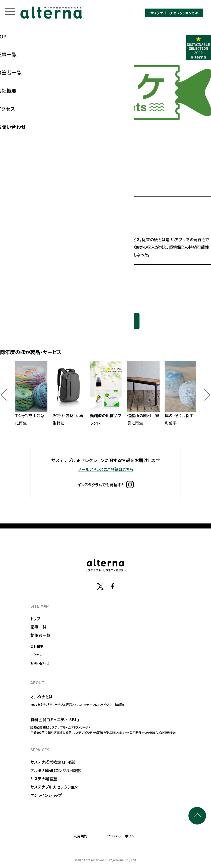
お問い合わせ (40, 663)
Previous (6, 395)
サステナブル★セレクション (54, 787)
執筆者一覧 (40, 635)
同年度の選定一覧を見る (106, 321)
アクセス (36, 655)
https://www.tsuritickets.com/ (54, 274)
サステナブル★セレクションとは (174, 13)
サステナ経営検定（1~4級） (53, 762)
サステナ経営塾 (44, 779)
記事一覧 (38, 627)
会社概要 (37, 646)
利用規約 (81, 836)
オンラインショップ (46, 795)
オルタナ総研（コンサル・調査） (56, 770)
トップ (35, 618)
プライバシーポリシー (122, 836)
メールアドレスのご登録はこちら (106, 469)
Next (204, 395)
